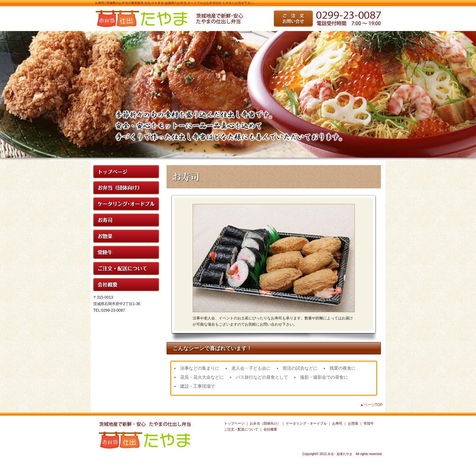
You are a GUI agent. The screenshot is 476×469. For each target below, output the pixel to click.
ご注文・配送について (241, 429)
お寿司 (337, 423)
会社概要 (270, 429)
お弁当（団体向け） (265, 423)
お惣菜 (353, 423)
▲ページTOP (371, 405)
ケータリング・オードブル (306, 423)
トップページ (234, 423)
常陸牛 (369, 423)
